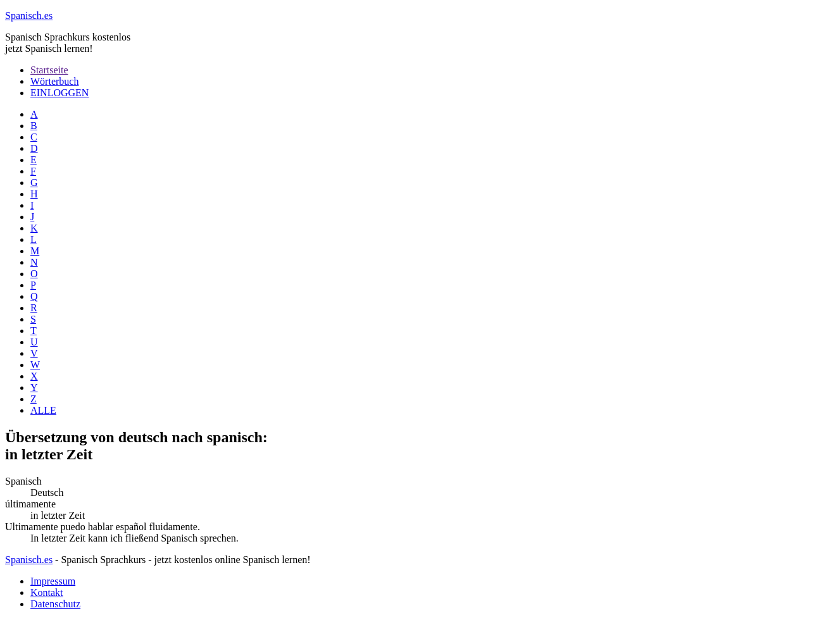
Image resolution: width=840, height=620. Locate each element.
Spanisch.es (29, 560)
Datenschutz (55, 604)
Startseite (49, 70)
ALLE (43, 410)
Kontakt (47, 592)
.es (29, 15)
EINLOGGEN (60, 93)
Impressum (53, 581)
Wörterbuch (54, 81)
